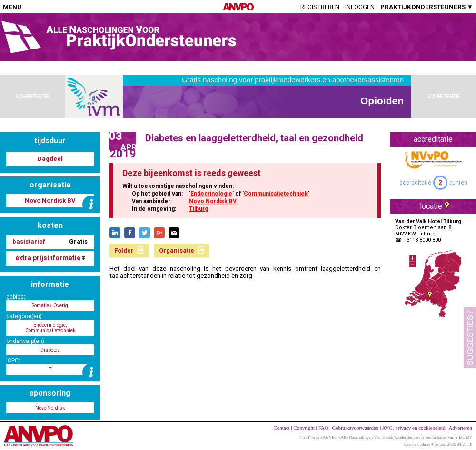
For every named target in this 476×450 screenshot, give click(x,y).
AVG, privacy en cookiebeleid (413, 428)
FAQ (323, 428)
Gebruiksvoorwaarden (356, 428)
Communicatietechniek (276, 194)
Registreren (320, 7)
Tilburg (198, 209)
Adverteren (461, 428)
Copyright (304, 428)
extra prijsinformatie (50, 258)
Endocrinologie (211, 194)
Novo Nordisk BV (213, 201)
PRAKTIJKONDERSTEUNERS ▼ (427, 7)
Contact (281, 428)
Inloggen (360, 7)
